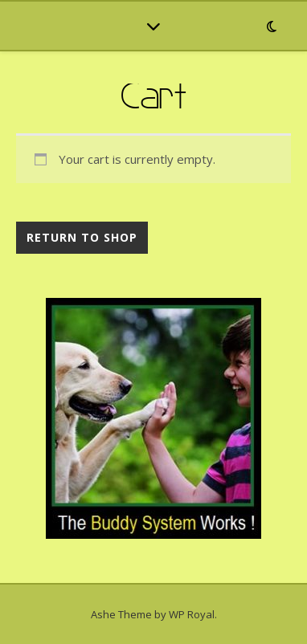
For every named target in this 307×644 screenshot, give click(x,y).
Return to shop (82, 237)
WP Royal (192, 614)
